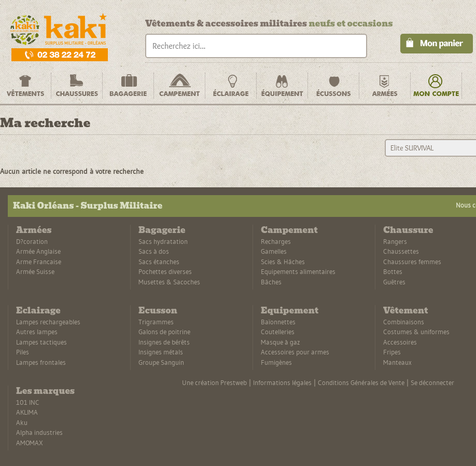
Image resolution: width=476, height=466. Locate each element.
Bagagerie (162, 230)
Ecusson (158, 311)
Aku (22, 422)
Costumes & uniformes (416, 332)
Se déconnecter (432, 382)
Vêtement (405, 311)
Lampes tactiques (41, 342)
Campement (289, 230)
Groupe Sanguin (161, 362)
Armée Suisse (35, 271)
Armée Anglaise (38, 251)
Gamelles (274, 251)
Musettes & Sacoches (169, 282)
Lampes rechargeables (48, 322)
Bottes (393, 271)
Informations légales (282, 382)
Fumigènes (276, 362)
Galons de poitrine (164, 332)
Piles (23, 352)
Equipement (290, 311)
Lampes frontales (41, 362)
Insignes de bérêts (164, 342)
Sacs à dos (154, 251)
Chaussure (408, 230)
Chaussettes (401, 251)
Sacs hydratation (163, 241)
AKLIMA (27, 412)
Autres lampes (37, 332)
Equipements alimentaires (298, 271)
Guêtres (394, 282)
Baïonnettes (278, 322)
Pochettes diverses (165, 271)
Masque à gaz (280, 342)
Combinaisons (404, 322)
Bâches (271, 282)
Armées (34, 230)
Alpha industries (39, 432)
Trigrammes (156, 322)
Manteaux (397, 362)
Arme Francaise (39, 262)
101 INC (28, 402)
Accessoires (400, 342)
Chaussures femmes (412, 262)
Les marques (45, 391)
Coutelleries (278, 332)
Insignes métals (161, 352)
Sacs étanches (159, 262)
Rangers (395, 241)
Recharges (276, 241)
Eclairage (38, 311)
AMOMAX (30, 443)
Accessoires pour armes (295, 352)
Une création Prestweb (214, 382)
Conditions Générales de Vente (361, 382)
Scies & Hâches (283, 262)
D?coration (32, 241)
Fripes (392, 352)
